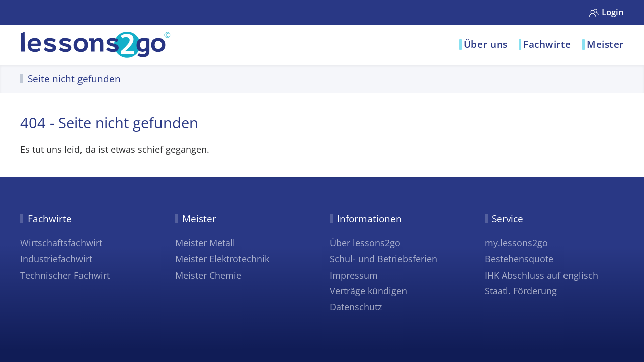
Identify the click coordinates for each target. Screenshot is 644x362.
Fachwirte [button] (547, 44)
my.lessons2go (516, 243)
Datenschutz (356, 307)
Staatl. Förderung (521, 291)
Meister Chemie (208, 275)
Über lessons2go (365, 243)
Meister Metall (205, 243)
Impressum (354, 275)
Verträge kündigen (368, 291)
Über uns (486, 44)
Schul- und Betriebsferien (383, 259)
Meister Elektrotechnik (222, 259)
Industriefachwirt (56, 259)
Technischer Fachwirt (65, 275)
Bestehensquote (519, 259)
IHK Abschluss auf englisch (541, 275)
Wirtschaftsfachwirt (61, 243)
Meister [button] (605, 44)
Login (606, 12)
